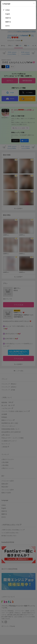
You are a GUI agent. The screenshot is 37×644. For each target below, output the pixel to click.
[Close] (34, 3)
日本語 (7, 10)
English (8, 14)
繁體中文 (8, 22)
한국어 (7, 26)
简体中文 (8, 18)
